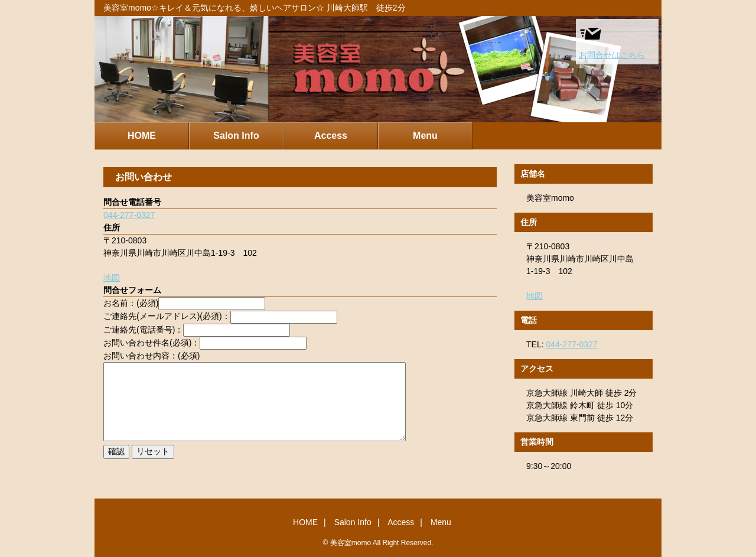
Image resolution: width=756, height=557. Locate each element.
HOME (142, 136)
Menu (425, 136)
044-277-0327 (129, 215)
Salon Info (236, 136)
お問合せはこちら (612, 41)
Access (331, 136)
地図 (112, 278)
